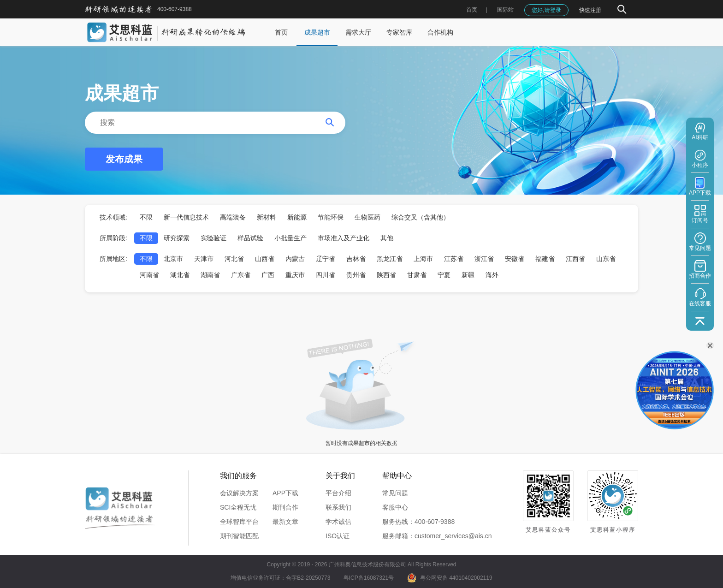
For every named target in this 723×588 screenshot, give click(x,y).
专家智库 (399, 32)
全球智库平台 (239, 522)
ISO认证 (338, 536)
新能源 (297, 217)
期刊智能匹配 (239, 536)
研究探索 (177, 238)
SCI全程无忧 (238, 507)
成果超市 (317, 32)
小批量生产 (290, 238)
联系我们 (338, 507)
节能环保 (331, 217)
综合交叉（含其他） (421, 217)
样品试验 (250, 238)
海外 (492, 275)
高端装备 (233, 217)
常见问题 (395, 493)
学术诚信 (338, 522)
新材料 (267, 217)
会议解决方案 (239, 493)
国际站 (505, 10)
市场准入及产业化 (344, 238)
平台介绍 (338, 493)
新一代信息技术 (186, 217)
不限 (146, 217)
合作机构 (440, 32)
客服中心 (395, 507)
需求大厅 (358, 32)
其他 (387, 238)
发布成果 (124, 159)
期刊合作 (285, 507)
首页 (472, 10)
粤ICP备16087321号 (369, 578)
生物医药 (367, 217)
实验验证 (213, 238)
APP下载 (285, 493)
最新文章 (285, 522)
